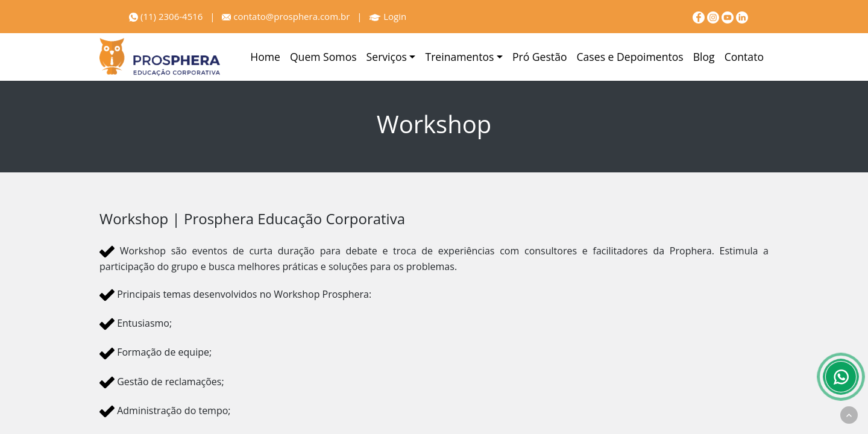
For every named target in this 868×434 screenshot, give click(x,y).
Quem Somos (323, 57)
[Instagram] (714, 16)
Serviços (387, 57)
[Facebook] (700, 16)
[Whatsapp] (841, 377)
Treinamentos (459, 57)
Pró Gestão (540, 57)
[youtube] (729, 16)
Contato (744, 57)
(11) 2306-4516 (166, 16)
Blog (704, 57)
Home (265, 57)
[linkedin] (742, 16)
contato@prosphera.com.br (286, 16)
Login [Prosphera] (388, 16)
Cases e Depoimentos (630, 57)
